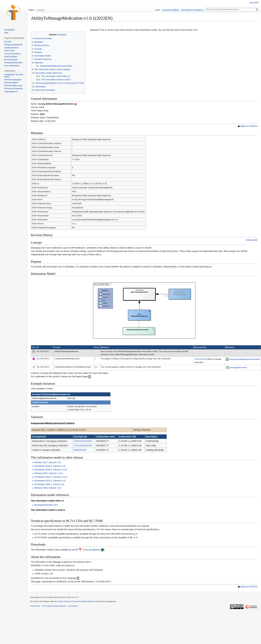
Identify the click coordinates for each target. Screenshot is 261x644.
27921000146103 (82, 445)
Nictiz (6, 33)
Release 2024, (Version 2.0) (48, 488)
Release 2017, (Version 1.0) (48, 462)
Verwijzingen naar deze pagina (14, 76)
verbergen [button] (61, 35)
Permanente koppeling (13, 89)
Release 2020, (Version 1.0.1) (48, 473)
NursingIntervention (238, 368)
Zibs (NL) (8, 42)
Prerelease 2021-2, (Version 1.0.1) (51, 477)
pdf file (75, 550)
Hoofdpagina (9, 30)
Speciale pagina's (11, 83)
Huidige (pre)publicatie (13, 45)
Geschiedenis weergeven (192, 10)
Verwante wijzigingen (13, 80)
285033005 (199, 359)
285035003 (79, 450)
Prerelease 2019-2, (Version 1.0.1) (51, 470)
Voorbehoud (73, 606)
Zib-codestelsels (11, 60)
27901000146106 (82, 441)
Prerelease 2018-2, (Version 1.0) (50, 466)
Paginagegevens (11, 92)
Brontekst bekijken (171, 10)
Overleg (40, 10)
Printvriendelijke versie (13, 86)
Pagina (31, 10)
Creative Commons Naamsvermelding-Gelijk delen (76, 601)
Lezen (158, 10)
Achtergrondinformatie (13, 63)
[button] (252, 240)
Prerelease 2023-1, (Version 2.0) (50, 481)
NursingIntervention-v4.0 (46, 505)
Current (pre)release (12, 54)
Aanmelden (254, 3)
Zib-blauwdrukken (11, 48)
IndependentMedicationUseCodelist (245, 359)
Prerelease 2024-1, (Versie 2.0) (49, 484)
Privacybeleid (35, 606)
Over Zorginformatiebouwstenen (54, 606)
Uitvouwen (252, 240)
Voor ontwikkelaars (12, 66)
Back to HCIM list (249, 126)
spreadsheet (94, 550)
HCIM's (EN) (9, 51)
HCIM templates (11, 57)
